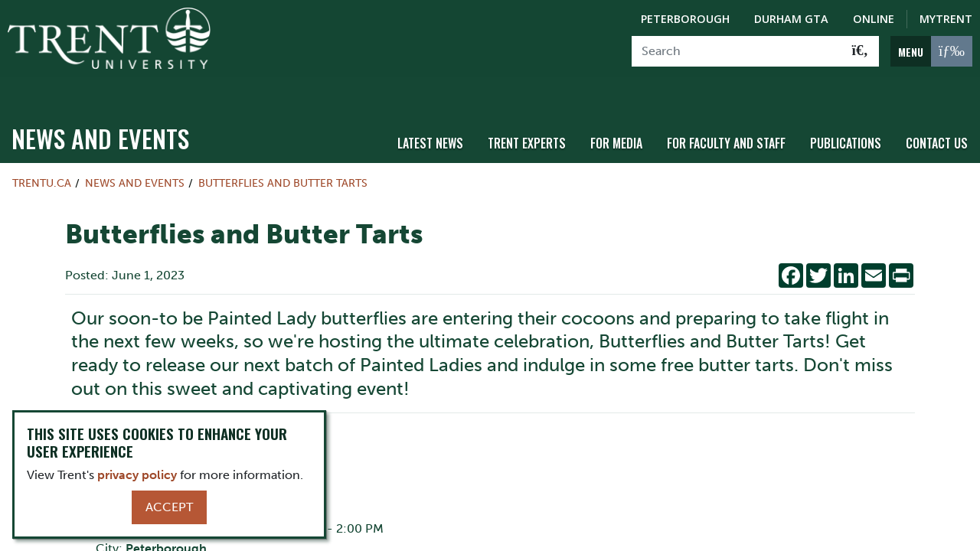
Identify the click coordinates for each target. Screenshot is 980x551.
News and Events (100, 113)
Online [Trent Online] (874, 19)
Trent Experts (527, 117)
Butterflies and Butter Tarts (283, 158)
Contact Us (937, 117)
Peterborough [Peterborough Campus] (685, 19)
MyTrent (946, 19)
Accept (169, 507)
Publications (846, 117)
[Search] (737, 51)
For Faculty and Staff (726, 117)
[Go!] (860, 51)
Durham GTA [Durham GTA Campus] (791, 19)
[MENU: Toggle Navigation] (931, 51)
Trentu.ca (42, 158)
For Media (616, 117)
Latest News (430, 117)
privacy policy (137, 475)
